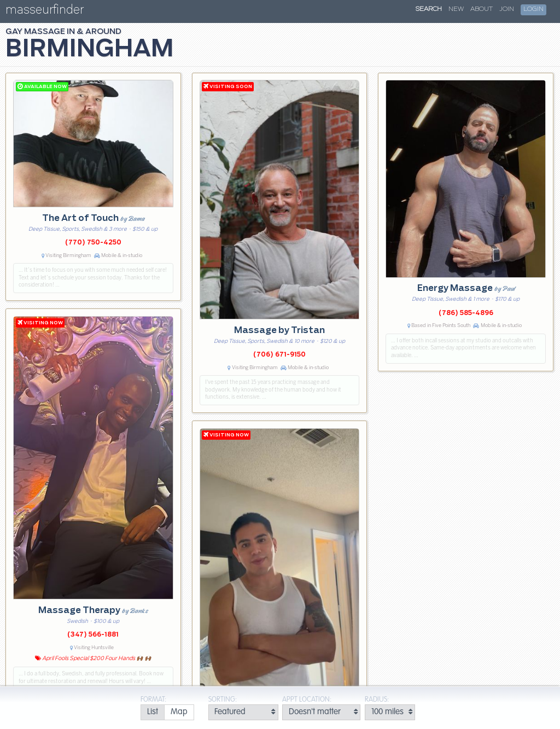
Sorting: (223, 700)
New (456, 9)
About (482, 9)
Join (507, 9)
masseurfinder (45, 12)
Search (429, 9)
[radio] (152, 712)
